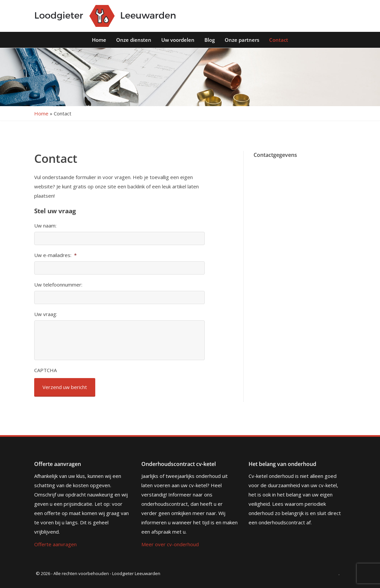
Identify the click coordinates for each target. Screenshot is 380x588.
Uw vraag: (46, 314)
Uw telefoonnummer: (58, 285)
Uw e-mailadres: (55, 255)
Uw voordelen (178, 40)
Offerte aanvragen (55, 544)
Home (99, 40)
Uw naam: (45, 226)
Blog (210, 40)
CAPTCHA (45, 370)
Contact (279, 40)
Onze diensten (134, 40)
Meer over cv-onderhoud (170, 544)
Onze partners (242, 40)
